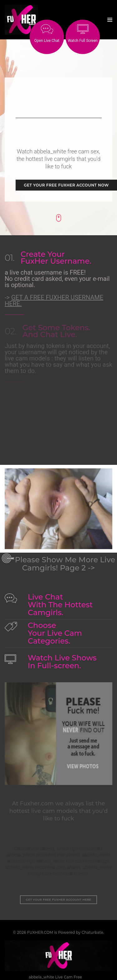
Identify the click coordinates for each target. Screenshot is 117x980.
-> (54, 290)
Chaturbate (92, 922)
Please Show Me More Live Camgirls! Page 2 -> (65, 553)
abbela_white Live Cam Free (55, 967)
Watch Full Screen (83, 34)
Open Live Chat (47, 34)
